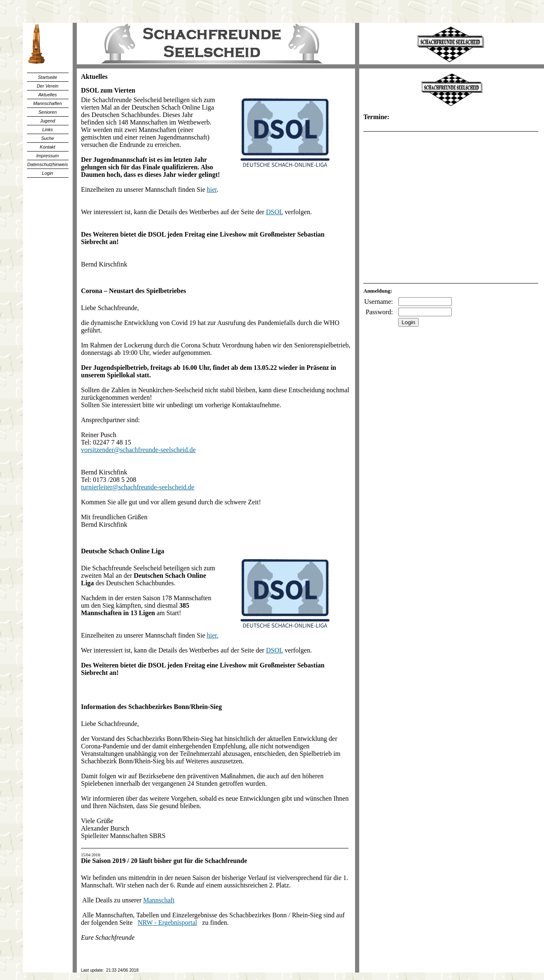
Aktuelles (48, 95)
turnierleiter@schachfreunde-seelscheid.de (138, 487)
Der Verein (47, 86)
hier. (213, 635)
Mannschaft (159, 900)
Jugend (47, 121)
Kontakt (48, 147)
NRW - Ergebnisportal (167, 923)
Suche (48, 138)
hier (212, 189)
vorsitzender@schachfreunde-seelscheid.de (138, 450)
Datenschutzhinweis (48, 164)
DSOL (274, 212)
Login (48, 173)
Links (48, 130)
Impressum (47, 156)
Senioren (47, 112)
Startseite (47, 77)
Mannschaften (48, 103)
